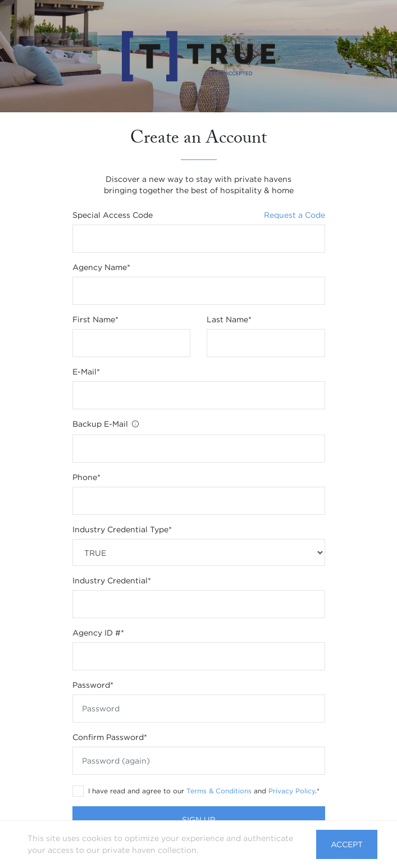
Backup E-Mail (106, 425)
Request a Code (295, 215)
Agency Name (101, 267)
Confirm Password (110, 737)
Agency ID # (98, 633)
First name (95, 319)
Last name (229, 319)
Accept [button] (347, 844)
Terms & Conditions (219, 791)
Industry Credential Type (122, 529)
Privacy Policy (292, 791)
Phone (86, 477)
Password (93, 685)
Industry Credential (112, 581)
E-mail (86, 372)
